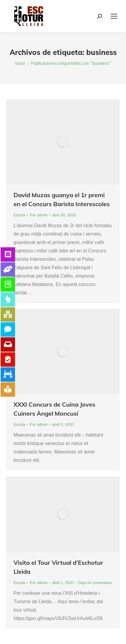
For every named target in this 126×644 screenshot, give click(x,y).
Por (39, 215)
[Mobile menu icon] (114, 16)
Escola (19, 215)
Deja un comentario (95, 583)
